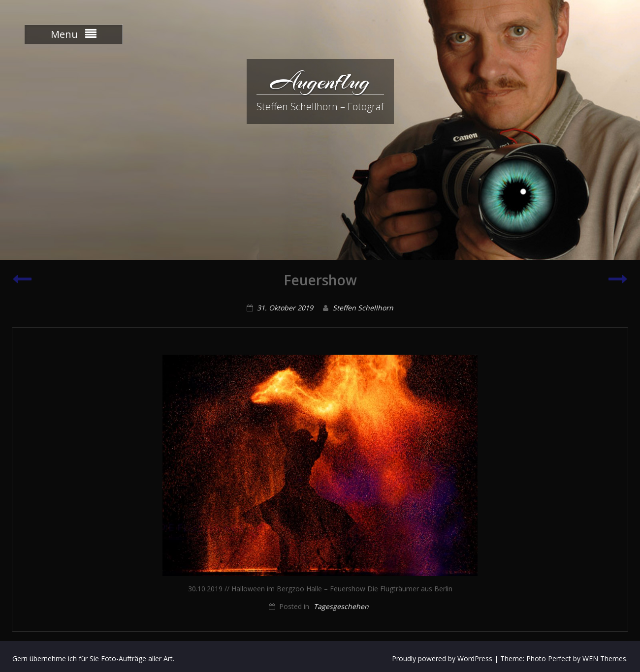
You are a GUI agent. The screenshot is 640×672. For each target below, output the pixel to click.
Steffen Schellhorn (363, 308)
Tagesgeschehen (341, 606)
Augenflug (320, 81)
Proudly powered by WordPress (442, 658)
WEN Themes (604, 658)
